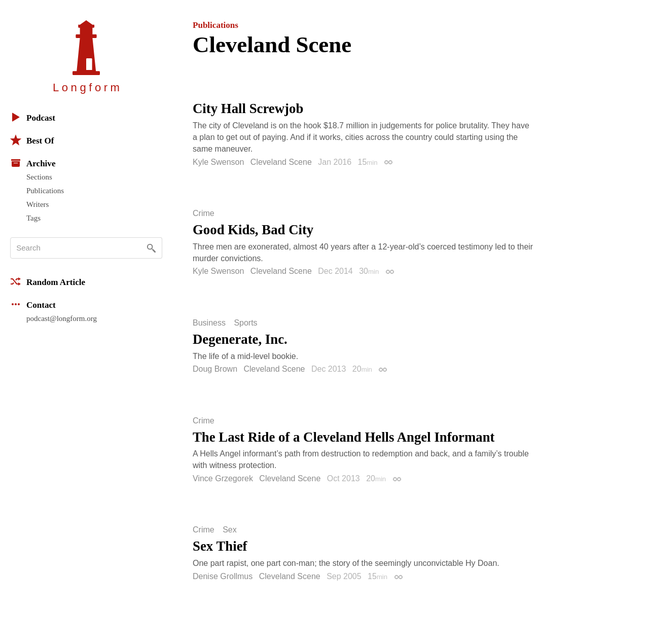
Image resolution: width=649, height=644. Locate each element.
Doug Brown (215, 369)
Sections (39, 177)
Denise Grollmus (223, 576)
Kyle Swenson (218, 162)
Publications (45, 191)
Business (209, 323)
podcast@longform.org (62, 318)
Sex (230, 530)
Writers (38, 204)
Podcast (33, 117)
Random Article (48, 281)
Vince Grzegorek (223, 478)
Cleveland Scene (281, 162)
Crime (204, 213)
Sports (245, 323)
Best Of (32, 140)
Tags (33, 218)
